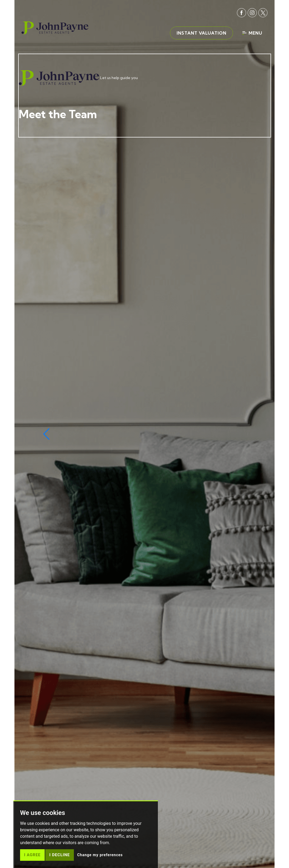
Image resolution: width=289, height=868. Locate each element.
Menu (252, 33)
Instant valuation (201, 33)
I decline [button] (60, 855)
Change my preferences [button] (100, 855)
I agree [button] (32, 855)
